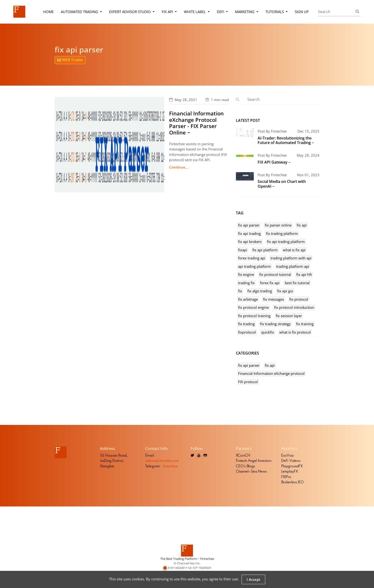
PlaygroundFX (292, 466)
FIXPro (286, 477)
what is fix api (294, 250)
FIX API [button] (168, 12)
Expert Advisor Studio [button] (130, 12)
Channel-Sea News (251, 471)
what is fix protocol (295, 332)
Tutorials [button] (275, 12)
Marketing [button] (245, 12)
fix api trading (249, 233)
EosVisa (287, 455)
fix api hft (304, 274)
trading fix (246, 283)
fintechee (170, 466)
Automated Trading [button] (80, 12)
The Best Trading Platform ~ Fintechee (187, 559)
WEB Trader (70, 60)
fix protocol (299, 299)
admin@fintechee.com (162, 461)
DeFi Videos (291, 461)
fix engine (246, 274)
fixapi (243, 250)
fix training (305, 324)
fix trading (246, 324)
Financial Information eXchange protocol (271, 373)
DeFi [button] (221, 12)
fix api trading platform (286, 242)
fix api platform (265, 250)
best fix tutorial (297, 283)
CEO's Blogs (245, 466)
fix (240, 291)
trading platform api (293, 266)
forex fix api (270, 283)
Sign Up (302, 12)
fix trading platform (282, 233)
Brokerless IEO (292, 482)
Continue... (179, 167)
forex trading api (252, 258)
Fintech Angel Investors (254, 461)
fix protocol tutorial (275, 274)
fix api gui (285, 291)
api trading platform (255, 266)
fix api (302, 225)
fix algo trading (260, 291)
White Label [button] (195, 12)
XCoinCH (243, 455)
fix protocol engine (253, 307)
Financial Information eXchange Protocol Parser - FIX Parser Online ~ (196, 123)
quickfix (268, 332)
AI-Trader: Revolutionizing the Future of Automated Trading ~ (286, 140)
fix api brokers (250, 242)
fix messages (274, 299)
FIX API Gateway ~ (274, 162)
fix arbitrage (248, 299)
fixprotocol (247, 332)
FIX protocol (248, 382)
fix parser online (278, 225)
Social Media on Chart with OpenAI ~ (282, 184)
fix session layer (289, 316)
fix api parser (249, 225)
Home (48, 12)
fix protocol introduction (294, 307)
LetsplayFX (290, 471)
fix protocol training (254, 316)
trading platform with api (291, 258)
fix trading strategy (275, 324)
